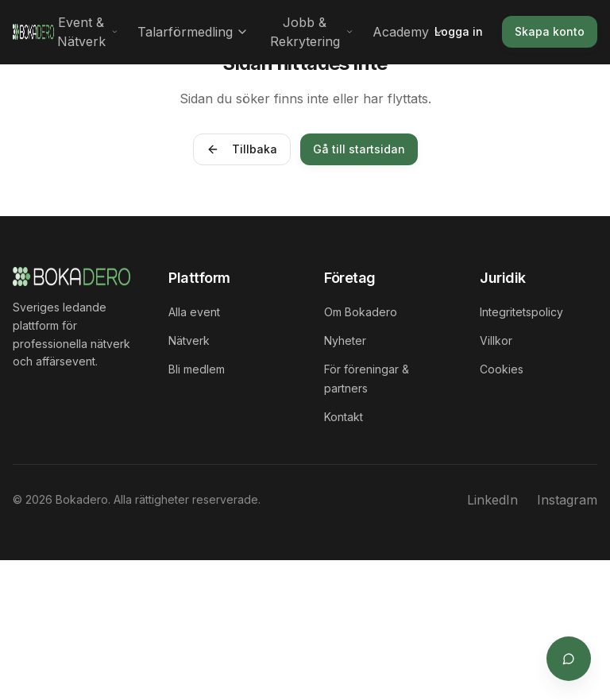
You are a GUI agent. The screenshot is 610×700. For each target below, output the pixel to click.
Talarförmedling (193, 32)
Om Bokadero (361, 312)
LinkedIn (492, 500)
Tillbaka (242, 149)
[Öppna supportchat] (569, 659)
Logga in (459, 31)
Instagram (567, 500)
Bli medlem (197, 369)
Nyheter (345, 340)
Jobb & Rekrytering (312, 32)
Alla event (194, 312)
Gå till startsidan (359, 149)
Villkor (496, 340)
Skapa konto (550, 31)
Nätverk (189, 340)
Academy (409, 32)
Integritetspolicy (521, 312)
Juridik (503, 278)
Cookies (502, 369)
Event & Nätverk (88, 32)
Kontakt (344, 417)
